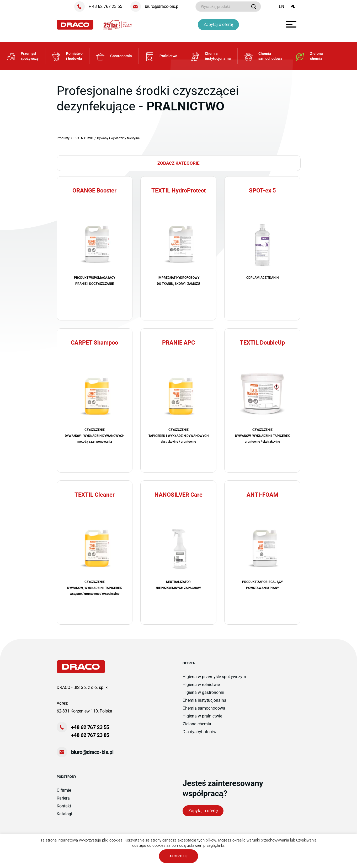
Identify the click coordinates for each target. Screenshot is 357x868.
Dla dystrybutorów (199, 732)
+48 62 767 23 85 (90, 735)
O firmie (64, 790)
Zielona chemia (197, 724)
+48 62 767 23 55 (90, 727)
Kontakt (64, 806)
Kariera (63, 798)
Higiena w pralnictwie (202, 716)
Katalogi (64, 814)
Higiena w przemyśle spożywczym (214, 677)
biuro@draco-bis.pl (92, 752)
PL (293, 6)
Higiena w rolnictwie (201, 685)
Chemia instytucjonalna (204, 700)
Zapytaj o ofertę (218, 25)
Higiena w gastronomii (203, 692)
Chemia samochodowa (204, 708)
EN (281, 6)
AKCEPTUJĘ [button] (178, 856)
